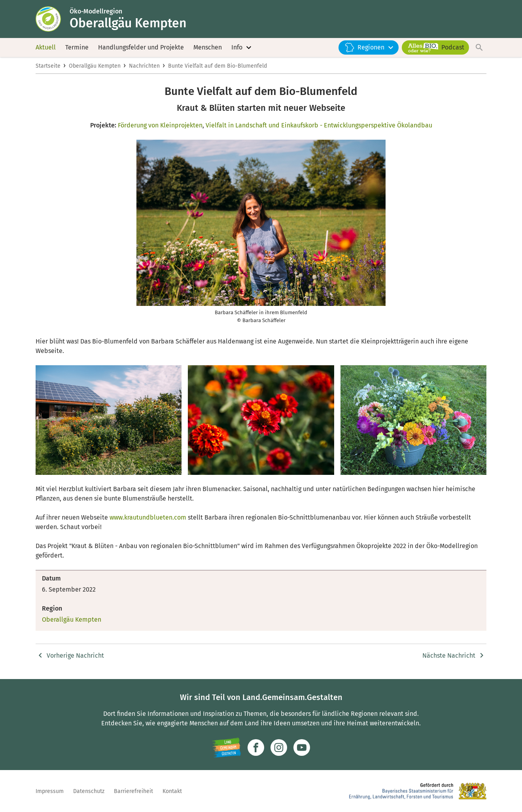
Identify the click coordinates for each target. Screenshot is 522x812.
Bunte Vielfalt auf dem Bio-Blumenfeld (217, 66)
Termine (77, 47)
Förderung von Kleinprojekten (160, 125)
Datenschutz (89, 791)
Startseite (48, 66)
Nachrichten (144, 66)
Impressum (50, 791)
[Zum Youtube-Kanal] (302, 747)
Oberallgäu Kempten (95, 66)
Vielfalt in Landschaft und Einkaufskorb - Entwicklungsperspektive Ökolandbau (319, 125)
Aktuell (46, 47)
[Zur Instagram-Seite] (279, 747)
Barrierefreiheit (133, 791)
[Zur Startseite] (53, 19)
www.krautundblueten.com (148, 517)
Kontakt (172, 791)
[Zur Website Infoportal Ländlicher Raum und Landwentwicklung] (226, 747)
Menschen (208, 47)
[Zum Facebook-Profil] (256, 747)
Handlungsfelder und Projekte (141, 47)
